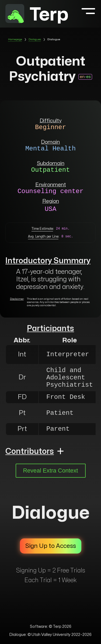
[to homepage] (15, 15)
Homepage (15, 39)
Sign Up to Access (51, 546)
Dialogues (35, 39)
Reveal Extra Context (50, 471)
